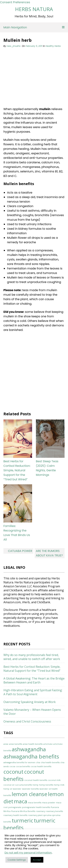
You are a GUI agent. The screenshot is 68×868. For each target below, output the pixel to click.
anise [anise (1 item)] (6, 744)
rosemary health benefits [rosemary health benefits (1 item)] (15, 815)
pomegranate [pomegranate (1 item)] (15, 807)
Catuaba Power (20, 551)
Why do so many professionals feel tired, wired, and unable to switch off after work (32, 657)
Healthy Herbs (53, 46)
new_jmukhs (14, 46)
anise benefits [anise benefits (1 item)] (16, 744)
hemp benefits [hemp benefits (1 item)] (46, 785)
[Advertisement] (31, 78)
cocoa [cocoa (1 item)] (12, 766)
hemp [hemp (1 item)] (36, 785)
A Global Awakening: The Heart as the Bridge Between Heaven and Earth (34, 680)
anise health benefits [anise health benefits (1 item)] (33, 744)
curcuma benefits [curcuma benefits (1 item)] (23, 785)
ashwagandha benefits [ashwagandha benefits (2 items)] (31, 756)
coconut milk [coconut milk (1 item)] (54, 780)
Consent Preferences (15, 2)
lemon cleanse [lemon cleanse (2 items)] (30, 794)
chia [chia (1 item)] (38, 762)
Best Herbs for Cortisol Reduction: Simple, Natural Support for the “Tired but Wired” (17, 470)
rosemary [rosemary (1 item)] (40, 811)
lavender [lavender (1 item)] (17, 789)
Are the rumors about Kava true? (49, 553)
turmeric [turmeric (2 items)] (22, 820)
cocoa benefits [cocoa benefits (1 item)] (23, 766)
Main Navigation (34, 27)
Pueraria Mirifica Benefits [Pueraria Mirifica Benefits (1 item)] (23, 811)
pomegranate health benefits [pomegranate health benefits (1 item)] (36, 807)
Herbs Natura (34, 9)
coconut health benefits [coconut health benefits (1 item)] (36, 780)
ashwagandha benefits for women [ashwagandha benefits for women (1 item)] (19, 762)
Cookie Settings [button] (17, 860)
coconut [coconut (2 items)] (13, 772)
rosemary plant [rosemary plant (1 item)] (35, 815)
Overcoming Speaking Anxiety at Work (30, 702)
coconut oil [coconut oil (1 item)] (9, 785)
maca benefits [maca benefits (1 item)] (35, 803)
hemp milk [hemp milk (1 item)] (59, 785)
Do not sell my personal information (28, 853)
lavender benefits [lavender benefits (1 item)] (30, 789)
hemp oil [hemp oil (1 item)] (8, 789)
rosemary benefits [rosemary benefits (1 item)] (54, 811)
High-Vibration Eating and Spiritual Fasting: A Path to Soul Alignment (33, 692)
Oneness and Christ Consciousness (27, 721)
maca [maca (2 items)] (21, 801)
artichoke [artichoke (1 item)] (48, 744)
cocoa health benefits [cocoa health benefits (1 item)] (41, 766)
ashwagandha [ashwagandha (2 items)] (29, 749)
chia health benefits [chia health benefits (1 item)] (50, 762)
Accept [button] (37, 860)
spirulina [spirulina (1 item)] (47, 815)
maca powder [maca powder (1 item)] (49, 803)
